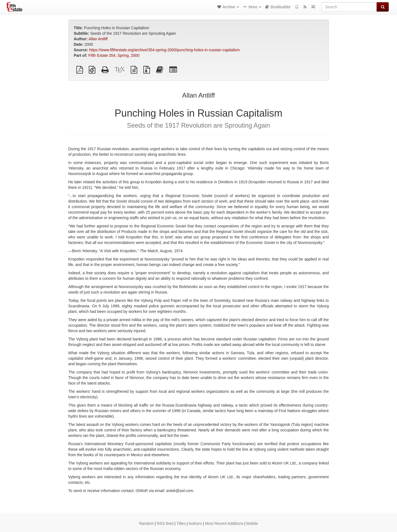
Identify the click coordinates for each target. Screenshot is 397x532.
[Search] (349, 7)
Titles (181, 523)
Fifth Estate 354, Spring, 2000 (114, 55)
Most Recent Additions (224, 523)
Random (147, 523)
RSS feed (165, 523)
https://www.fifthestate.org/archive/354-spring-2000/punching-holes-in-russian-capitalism (165, 50)
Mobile (252, 523)
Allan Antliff (98, 39)
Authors (195, 523)
